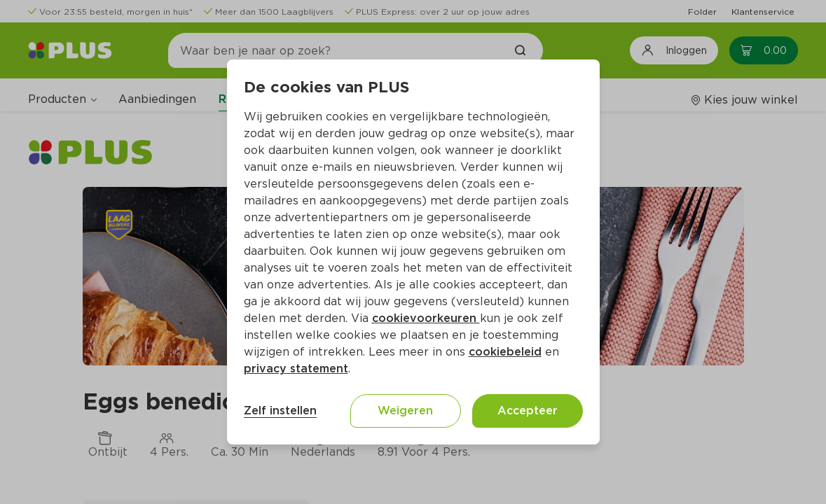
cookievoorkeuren (426, 318)
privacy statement (296, 369)
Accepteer (528, 411)
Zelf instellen (280, 411)
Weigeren (405, 411)
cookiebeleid (505, 352)
